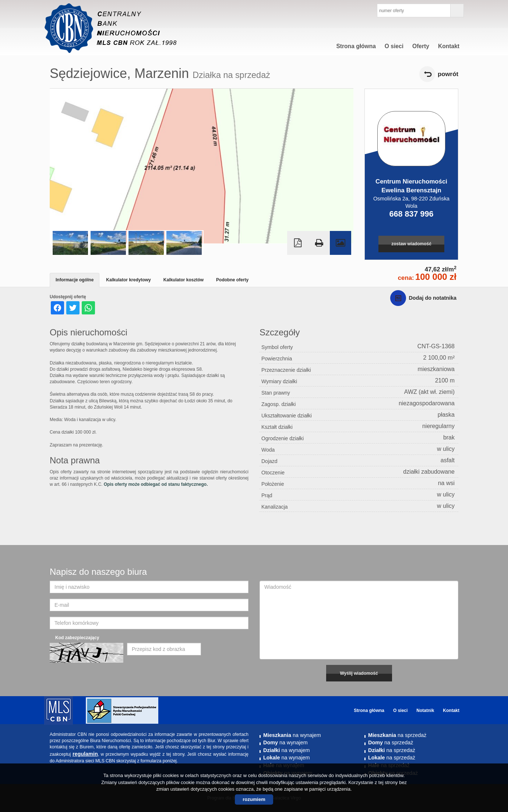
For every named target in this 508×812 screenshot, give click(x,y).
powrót (448, 74)
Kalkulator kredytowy (128, 280)
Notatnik (425, 710)
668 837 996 (411, 214)
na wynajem (292, 735)
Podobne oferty (232, 280)
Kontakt (449, 46)
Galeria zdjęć (341, 243)
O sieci (394, 46)
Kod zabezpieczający (77, 638)
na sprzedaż (397, 735)
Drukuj (319, 243)
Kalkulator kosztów (184, 280)
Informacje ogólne (75, 280)
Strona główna (356, 46)
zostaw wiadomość (411, 244)
